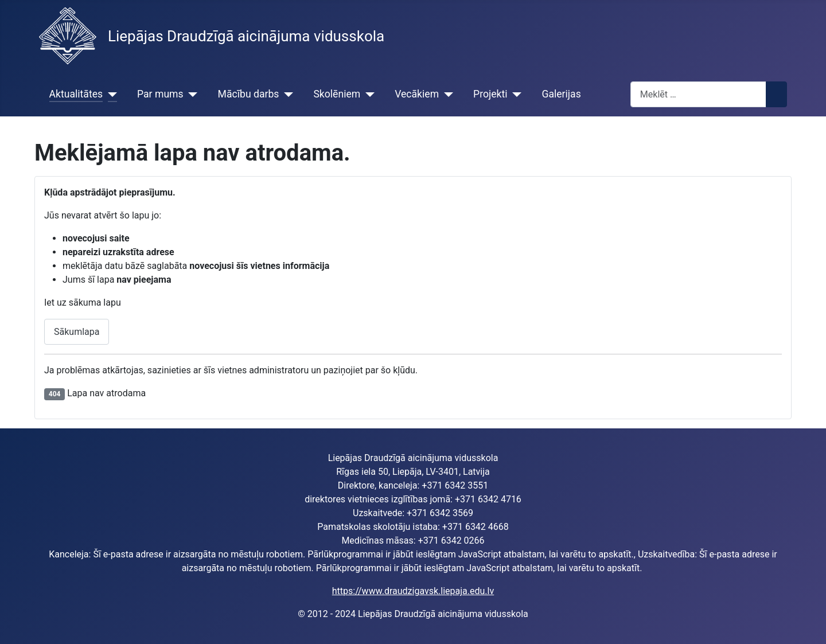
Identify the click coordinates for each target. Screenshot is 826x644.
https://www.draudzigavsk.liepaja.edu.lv (413, 591)
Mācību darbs (249, 94)
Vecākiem (417, 94)
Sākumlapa (77, 332)
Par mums (160, 94)
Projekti (490, 94)
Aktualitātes (76, 94)
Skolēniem (337, 94)
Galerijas (561, 94)
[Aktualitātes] (110, 94)
